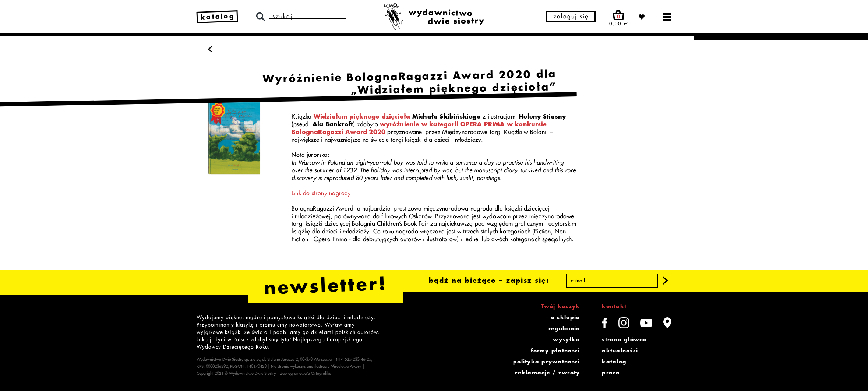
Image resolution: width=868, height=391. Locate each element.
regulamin (564, 328)
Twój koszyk (560, 306)
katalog (614, 362)
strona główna (624, 339)
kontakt (614, 306)
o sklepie (565, 317)
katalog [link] (218, 17)
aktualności (620, 351)
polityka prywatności (546, 362)
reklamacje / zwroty (547, 373)
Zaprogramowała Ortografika (306, 374)
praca (611, 373)
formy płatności (555, 351)
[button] (666, 281)
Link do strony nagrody (321, 193)
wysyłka (566, 339)
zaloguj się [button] (571, 17)
